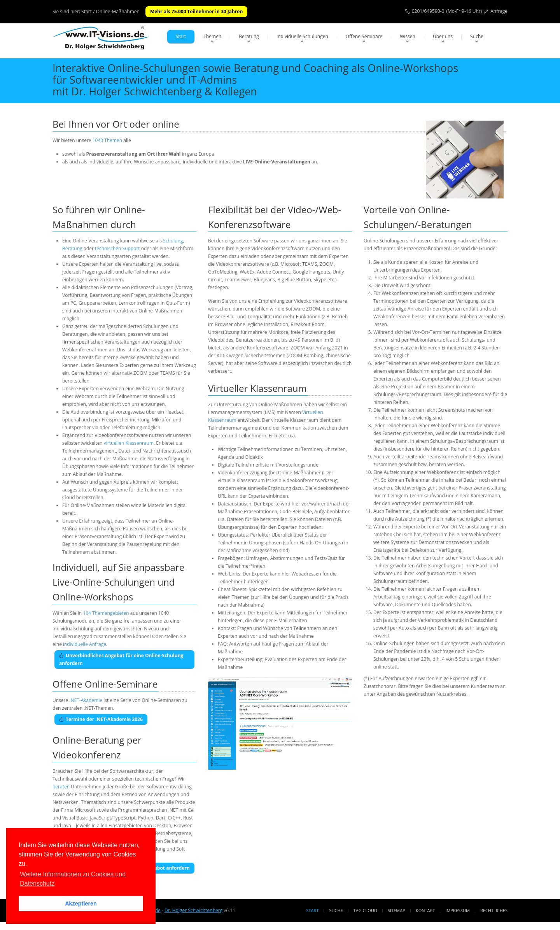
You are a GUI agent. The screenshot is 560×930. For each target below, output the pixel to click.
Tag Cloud (365, 910)
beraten (61, 787)
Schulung (173, 241)
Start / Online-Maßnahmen (110, 11)
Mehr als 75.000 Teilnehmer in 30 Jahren (196, 11)
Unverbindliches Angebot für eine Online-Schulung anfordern (121, 659)
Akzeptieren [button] (81, 904)
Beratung (249, 36)
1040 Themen (107, 140)
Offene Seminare (364, 36)
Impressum (457, 910)
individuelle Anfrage (85, 644)
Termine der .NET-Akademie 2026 (101, 719)
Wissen (408, 36)
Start (181, 36)
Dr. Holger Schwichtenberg (193, 910)
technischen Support (117, 248)
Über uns (443, 36)
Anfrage (499, 11)
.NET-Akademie (86, 700)
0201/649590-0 (428, 11)
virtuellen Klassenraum (129, 443)
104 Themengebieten (106, 613)
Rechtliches (494, 910)
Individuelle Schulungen (302, 36)
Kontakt (425, 910)
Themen (212, 36)
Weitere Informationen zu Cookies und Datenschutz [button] (73, 879)
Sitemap (396, 910)
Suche (477, 36)
